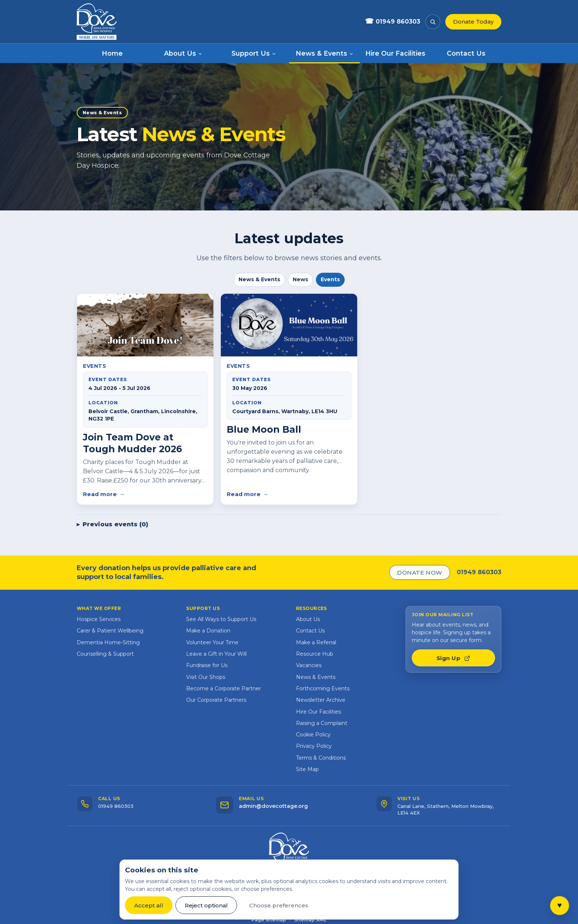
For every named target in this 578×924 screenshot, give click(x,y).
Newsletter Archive (321, 700)
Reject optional (206, 905)
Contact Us (466, 53)
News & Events (259, 279)
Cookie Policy (313, 735)
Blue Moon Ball (264, 429)
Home (112, 53)
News (300, 279)
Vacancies (309, 665)
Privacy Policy (314, 746)
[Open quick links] (560, 906)
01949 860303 (479, 572)
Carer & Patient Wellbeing (110, 631)
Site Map (307, 769)
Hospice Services (99, 619)
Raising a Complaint (322, 723)
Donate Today (473, 22)
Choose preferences (279, 905)
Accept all (149, 905)
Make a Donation (208, 631)
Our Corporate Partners (216, 700)
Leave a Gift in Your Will (216, 654)
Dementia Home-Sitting (108, 642)
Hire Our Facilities (395, 53)
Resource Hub (315, 654)
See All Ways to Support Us (221, 619)
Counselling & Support (105, 654)
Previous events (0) (115, 524)
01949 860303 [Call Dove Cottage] (393, 22)
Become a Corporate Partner (224, 688)
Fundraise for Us (207, 665)
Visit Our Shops (206, 677)
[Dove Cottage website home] (99, 22)
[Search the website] (433, 22)
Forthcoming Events (323, 688)
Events (330, 279)
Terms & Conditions (321, 758)
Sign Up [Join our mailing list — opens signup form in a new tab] (453, 658)
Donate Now (420, 573)
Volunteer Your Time (212, 642)
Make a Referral (316, 642)
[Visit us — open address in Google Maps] (439, 806)
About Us (308, 619)
